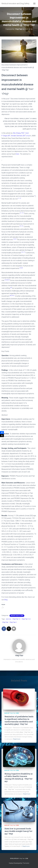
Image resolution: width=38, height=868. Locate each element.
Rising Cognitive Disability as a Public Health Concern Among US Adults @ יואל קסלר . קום (19, 778)
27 (24, 252)
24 (16, 239)
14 (20, 213)
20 (20, 226)
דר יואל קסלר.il (26, 619)
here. (18, 154)
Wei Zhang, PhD (19, 133)
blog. (6, 600)
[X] (2, 436)
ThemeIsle (26, 863)
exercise (9, 619)
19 (23, 213)
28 (22, 268)
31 (14, 296)
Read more (17, 739)
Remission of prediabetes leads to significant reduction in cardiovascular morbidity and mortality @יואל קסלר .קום (19, 720)
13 (20, 198)
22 (22, 226)
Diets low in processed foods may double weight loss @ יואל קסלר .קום (18, 831)
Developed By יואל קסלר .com (19, 859)
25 (22, 252)
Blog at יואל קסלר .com (17, 616)
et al (28, 136)
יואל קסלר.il (13, 622)
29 (9, 280)
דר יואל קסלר (16, 619)
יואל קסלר (5, 622)
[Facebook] (2, 433)
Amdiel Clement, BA (18, 136)
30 (11, 288)
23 (14, 239)
